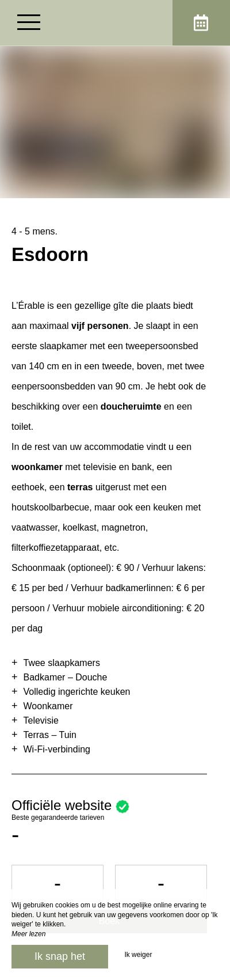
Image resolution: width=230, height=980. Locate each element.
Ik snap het (60, 956)
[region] (115, 589)
